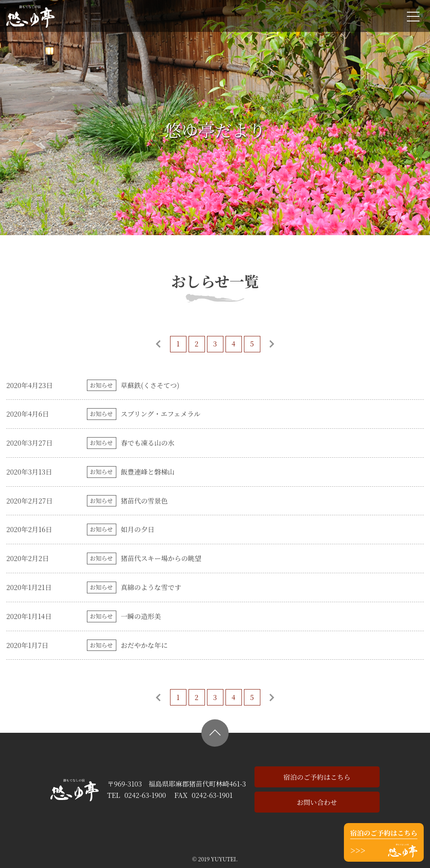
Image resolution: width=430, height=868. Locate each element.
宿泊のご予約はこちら (317, 777)
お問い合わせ (317, 802)
